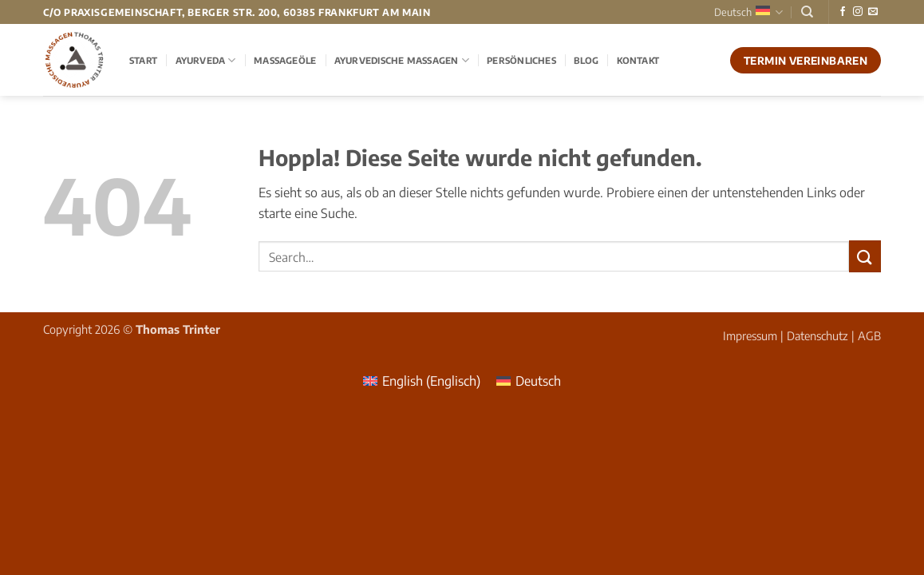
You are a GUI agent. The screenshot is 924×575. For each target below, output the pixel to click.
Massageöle (285, 60)
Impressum (750, 335)
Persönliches (521, 60)
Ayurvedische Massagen (402, 60)
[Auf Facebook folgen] (843, 12)
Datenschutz (817, 335)
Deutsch (748, 12)
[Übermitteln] (865, 256)
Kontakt (638, 60)
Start (143, 60)
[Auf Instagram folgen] (858, 12)
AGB (869, 335)
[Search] (807, 12)
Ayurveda (206, 60)
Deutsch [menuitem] (538, 381)
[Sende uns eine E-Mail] (873, 12)
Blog (586, 60)
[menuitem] (422, 381)
